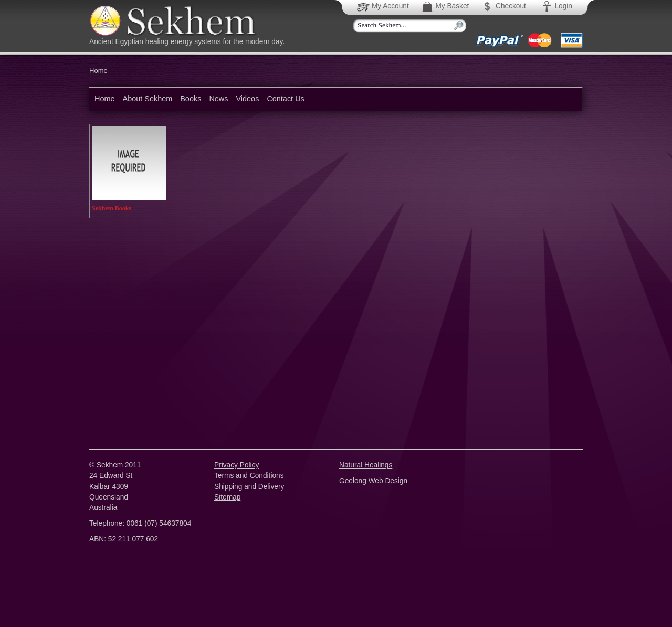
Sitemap (227, 497)
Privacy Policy (237, 465)
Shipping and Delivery (249, 487)
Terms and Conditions (249, 476)
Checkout (503, 6)
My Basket (445, 6)
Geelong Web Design (373, 481)
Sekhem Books (112, 208)
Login (556, 6)
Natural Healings (366, 465)
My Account (384, 6)
